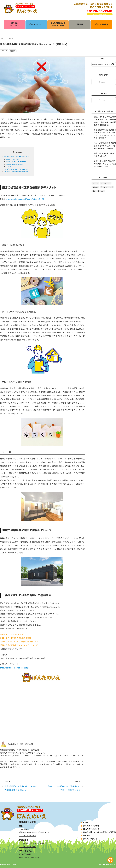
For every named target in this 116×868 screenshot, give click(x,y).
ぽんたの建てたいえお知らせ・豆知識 (58, 24)
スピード (9, 167)
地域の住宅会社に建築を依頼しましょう (16, 169)
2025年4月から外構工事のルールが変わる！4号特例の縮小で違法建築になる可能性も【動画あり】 (105, 121)
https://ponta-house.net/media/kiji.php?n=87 (25, 199)
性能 (94, 191)
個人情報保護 (5, 865)
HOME (84, 822)
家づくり (4, 51)
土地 (112, 187)
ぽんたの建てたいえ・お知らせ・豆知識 (98, 832)
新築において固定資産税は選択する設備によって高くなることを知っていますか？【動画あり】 (105, 134)
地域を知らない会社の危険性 (15, 164)
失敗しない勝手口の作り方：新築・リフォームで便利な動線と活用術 (105, 164)
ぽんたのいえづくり (36, 24)
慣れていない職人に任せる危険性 (16, 162)
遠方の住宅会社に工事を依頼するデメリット (17, 157)
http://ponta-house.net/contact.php (15, 668)
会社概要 (80, 24)
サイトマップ (18, 865)
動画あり (13, 51)
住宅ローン (104, 187)
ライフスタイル (106, 183)
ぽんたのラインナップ (14, 24)
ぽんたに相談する (101, 24)
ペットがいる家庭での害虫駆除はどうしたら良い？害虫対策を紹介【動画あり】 (105, 146)
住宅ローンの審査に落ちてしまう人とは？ (105, 155)
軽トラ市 (101, 191)
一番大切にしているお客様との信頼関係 (16, 172)
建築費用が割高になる (13, 159)
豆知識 (11, 39)
